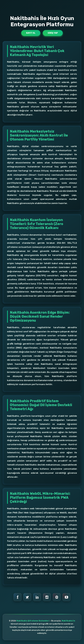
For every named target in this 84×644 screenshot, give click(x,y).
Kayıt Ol (31, 33)
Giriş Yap (53, 33)
